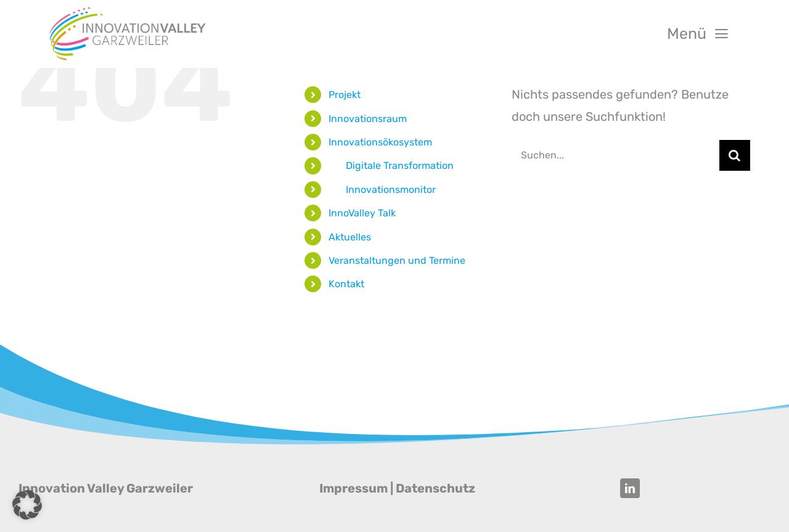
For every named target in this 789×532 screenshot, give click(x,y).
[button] (27, 505)
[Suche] (735, 155)
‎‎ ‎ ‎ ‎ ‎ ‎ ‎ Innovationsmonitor (382, 190)
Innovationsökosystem (380, 142)
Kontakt (346, 284)
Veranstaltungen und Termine (397, 260)
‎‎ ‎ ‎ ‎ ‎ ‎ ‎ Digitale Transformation (391, 166)
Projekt (345, 95)
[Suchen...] (615, 155)
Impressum (354, 488)
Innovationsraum (368, 119)
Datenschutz (435, 488)
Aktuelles (350, 237)
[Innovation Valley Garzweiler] (128, 11)
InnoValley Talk (362, 213)
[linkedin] (630, 488)
